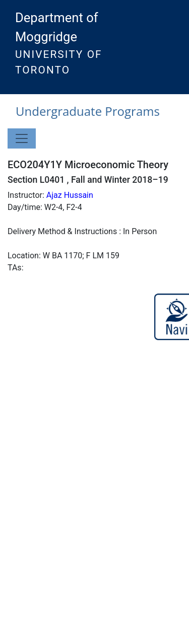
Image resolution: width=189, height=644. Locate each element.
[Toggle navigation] (22, 138)
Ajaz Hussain (70, 195)
